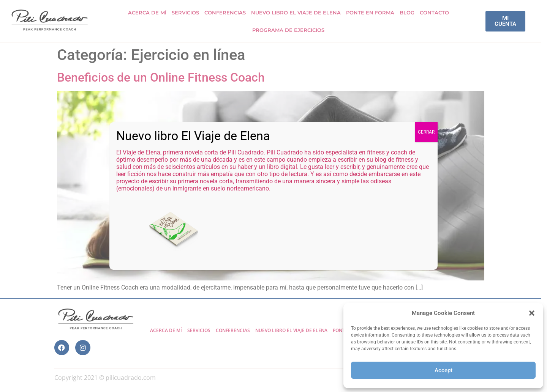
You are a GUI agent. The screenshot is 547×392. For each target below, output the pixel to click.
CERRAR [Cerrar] (426, 132)
